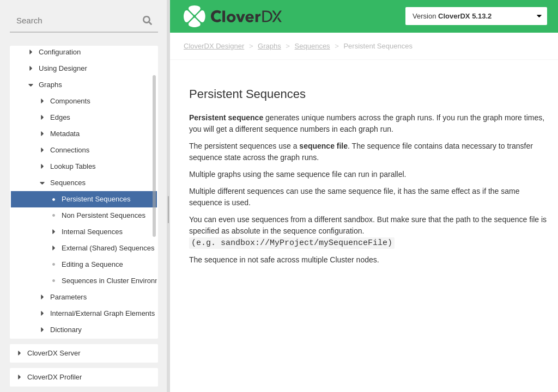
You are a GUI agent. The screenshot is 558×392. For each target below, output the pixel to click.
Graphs (269, 46)
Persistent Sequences (378, 46)
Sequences (313, 46)
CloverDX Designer (214, 46)
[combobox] (84, 21)
